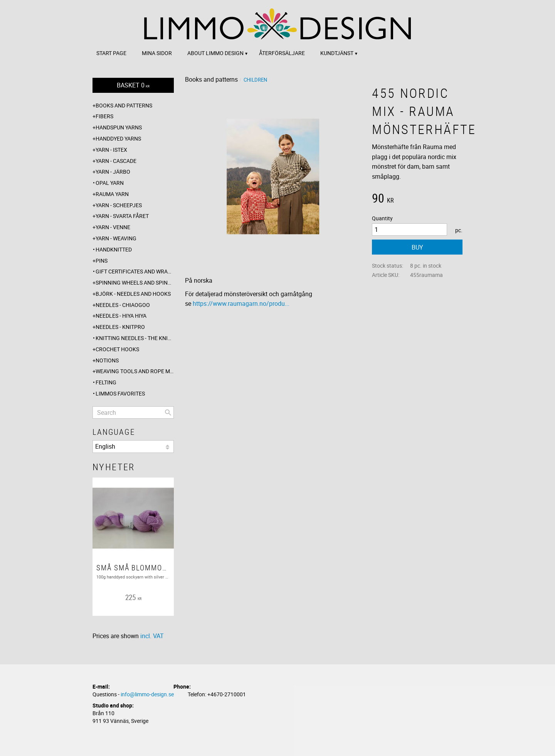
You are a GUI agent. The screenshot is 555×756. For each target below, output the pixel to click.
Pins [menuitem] (102, 261)
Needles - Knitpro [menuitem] (120, 327)
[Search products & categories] (133, 412)
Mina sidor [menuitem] (157, 53)
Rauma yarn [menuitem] (112, 194)
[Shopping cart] (133, 85)
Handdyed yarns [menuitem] (118, 138)
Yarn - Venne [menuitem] (113, 227)
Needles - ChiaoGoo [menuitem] (123, 305)
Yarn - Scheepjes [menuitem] (119, 205)
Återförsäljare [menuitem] (282, 53)
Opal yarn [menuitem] (110, 183)
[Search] (168, 412)
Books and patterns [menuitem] (124, 105)
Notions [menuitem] (107, 360)
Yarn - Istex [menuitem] (111, 150)
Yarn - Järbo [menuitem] (113, 172)
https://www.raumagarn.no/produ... (241, 303)
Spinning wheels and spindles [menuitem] (135, 282)
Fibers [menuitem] (104, 116)
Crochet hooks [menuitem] (117, 349)
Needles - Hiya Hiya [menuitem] (121, 316)
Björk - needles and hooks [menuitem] (133, 294)
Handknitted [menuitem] (114, 249)
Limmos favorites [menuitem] (120, 393)
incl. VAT (152, 636)
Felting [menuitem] (106, 382)
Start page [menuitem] (111, 53)
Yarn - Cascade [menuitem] (116, 161)
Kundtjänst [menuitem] (337, 53)
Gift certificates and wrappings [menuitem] (135, 271)
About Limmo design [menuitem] (215, 53)
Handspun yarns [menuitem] (119, 127)
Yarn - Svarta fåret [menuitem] (122, 216)
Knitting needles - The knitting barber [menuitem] (135, 338)
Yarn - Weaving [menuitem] (116, 238)
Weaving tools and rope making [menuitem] (135, 371)
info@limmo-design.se (147, 694)
